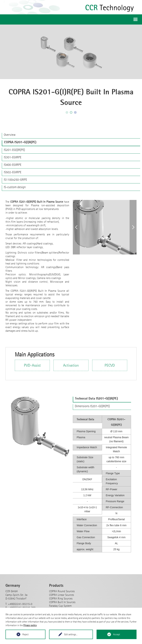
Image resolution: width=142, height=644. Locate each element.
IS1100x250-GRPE (15, 180)
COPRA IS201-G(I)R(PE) (20, 142)
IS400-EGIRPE (13, 165)
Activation (71, 365)
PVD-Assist (32, 365)
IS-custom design (15, 187)
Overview (10, 135)
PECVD (110, 365)
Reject (25, 634)
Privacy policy (30, 625)
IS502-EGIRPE (13, 172)
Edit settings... (71, 634)
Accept (117, 634)
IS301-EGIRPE (13, 157)
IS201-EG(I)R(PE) (14, 150)
